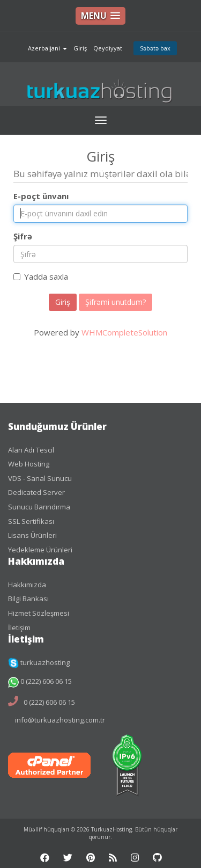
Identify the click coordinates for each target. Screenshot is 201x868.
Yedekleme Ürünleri (40, 550)
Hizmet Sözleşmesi (39, 613)
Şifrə (23, 236)
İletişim (19, 628)
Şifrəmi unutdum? (116, 302)
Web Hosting (29, 464)
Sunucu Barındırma (39, 507)
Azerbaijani (47, 48)
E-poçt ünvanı (41, 196)
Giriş (80, 48)
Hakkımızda (27, 585)
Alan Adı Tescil (31, 450)
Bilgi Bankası (28, 599)
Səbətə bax (155, 48)
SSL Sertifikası (31, 521)
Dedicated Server (36, 492)
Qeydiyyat (108, 48)
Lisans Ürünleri (32, 535)
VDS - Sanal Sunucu (40, 478)
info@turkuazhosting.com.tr (60, 720)
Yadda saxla (41, 276)
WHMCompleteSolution (124, 332)
